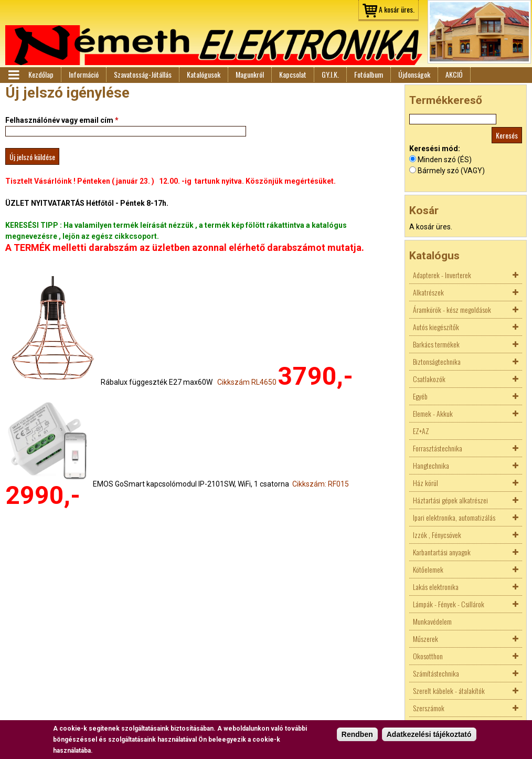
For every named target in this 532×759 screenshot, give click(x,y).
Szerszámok (429, 708)
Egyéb (420, 396)
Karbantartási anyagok (442, 552)
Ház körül (425, 483)
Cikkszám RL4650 (247, 382)
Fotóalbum (369, 74)
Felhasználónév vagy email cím (62, 120)
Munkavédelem (432, 621)
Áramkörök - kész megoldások (452, 309)
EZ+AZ (421, 431)
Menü (13, 75)
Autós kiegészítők (436, 327)
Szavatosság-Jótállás (143, 74)
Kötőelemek (428, 569)
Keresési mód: (435, 149)
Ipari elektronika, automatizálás (454, 517)
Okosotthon (428, 656)
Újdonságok (414, 74)
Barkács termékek (436, 344)
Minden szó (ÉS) (445, 160)
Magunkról (250, 74)
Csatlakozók (429, 379)
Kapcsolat (293, 74)
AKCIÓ (454, 74)
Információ (84, 74)
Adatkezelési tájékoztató (429, 734)
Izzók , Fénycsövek (437, 535)
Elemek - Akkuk (433, 413)
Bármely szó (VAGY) (451, 171)
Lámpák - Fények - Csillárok (449, 604)
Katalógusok (204, 74)
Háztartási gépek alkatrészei (450, 500)
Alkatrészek (428, 292)
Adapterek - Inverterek (442, 275)
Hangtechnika (431, 465)
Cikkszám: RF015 (321, 484)
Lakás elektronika (436, 587)
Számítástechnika (436, 673)
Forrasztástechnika (438, 448)
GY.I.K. (330, 74)
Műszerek (425, 639)
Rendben (357, 734)
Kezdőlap (41, 74)
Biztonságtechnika (437, 361)
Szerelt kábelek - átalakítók (449, 691)
